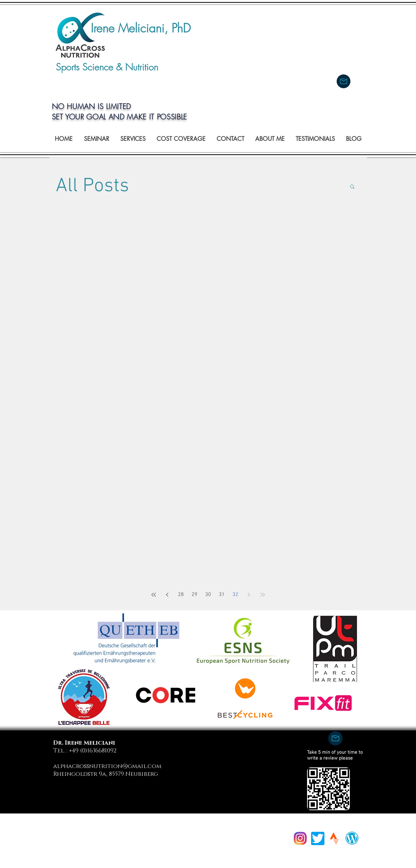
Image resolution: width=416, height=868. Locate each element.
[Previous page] (167, 595)
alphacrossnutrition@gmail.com (107, 766)
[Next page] (249, 595)
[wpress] (352, 838)
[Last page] (263, 595)
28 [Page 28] (181, 595)
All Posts (92, 186)
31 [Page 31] (222, 595)
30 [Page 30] (208, 595)
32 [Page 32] (235, 595)
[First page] (154, 595)
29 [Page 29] (195, 595)
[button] (352, 187)
